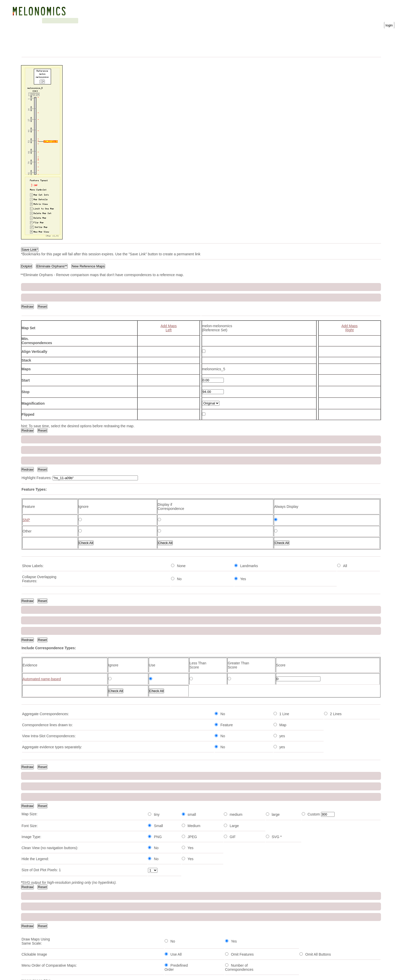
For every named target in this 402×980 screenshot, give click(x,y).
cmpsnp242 (31, 942)
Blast (64, 21)
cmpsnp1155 (32, 750)
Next (100, 652)
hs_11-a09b (31, 953)
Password (340, 20)
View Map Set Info (184, 539)
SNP (224, 587)
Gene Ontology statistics (133, 21)
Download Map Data (222, 636)
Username (291, 20)
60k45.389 (30, 818)
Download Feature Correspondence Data (239, 641)
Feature (28, 673)
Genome (25, 21)
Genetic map (45, 21)
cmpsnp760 (31, 897)
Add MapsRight (350, 317)
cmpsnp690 (31, 739)
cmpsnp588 (31, 784)
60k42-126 (30, 761)
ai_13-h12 (29, 716)
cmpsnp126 (31, 931)
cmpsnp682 (31, 852)
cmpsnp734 (31, 919)
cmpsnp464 (31, 773)
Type (97, 673)
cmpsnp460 (31, 840)
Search (79, 21)
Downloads (99, 21)
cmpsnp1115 (32, 727)
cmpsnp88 (30, 908)
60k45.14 (29, 807)
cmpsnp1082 (32, 682)
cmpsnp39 (30, 874)
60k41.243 (30, 795)
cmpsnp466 (31, 705)
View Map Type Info (152, 528)
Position (129, 673)
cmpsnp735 (31, 694)
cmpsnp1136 (32, 829)
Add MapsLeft (169, 317)
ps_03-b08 (30, 886)
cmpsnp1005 (32, 863)
